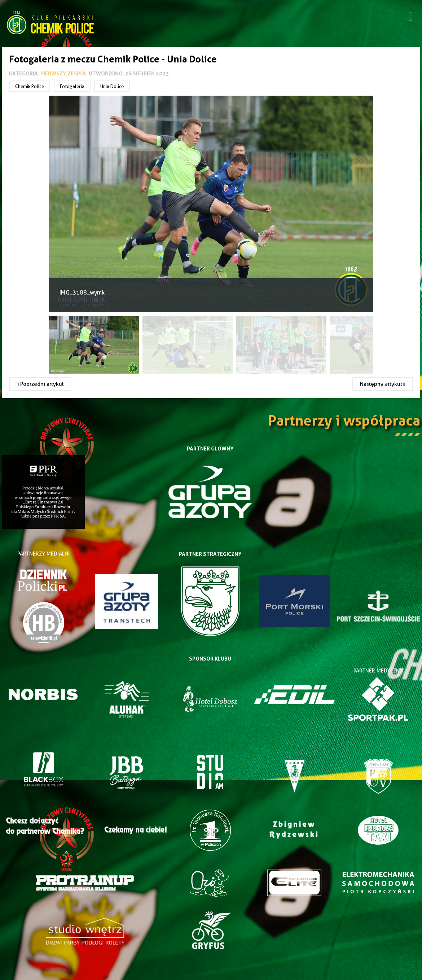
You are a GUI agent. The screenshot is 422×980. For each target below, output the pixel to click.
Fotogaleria (72, 86)
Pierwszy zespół (64, 73)
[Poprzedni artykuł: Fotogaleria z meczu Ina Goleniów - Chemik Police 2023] (40, 384)
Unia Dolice (112, 86)
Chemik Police (30, 86)
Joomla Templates (211, 974)
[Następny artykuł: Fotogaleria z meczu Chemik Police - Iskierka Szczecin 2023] (383, 384)
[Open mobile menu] (411, 18)
